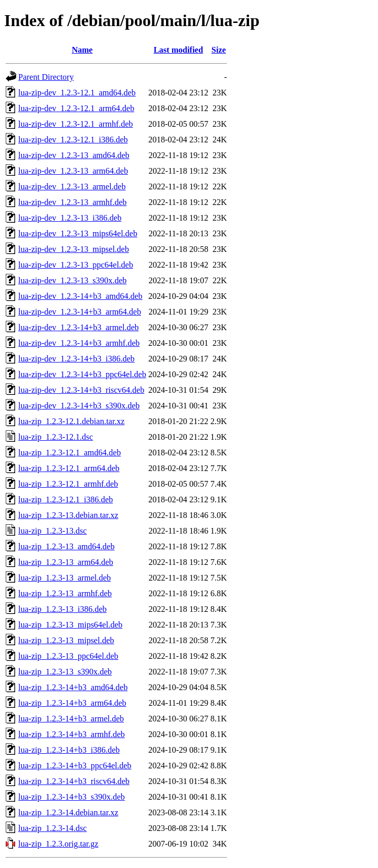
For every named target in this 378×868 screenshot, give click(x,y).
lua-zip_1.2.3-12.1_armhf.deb (68, 484)
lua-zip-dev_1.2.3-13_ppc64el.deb (76, 265)
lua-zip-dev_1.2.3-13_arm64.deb (73, 171)
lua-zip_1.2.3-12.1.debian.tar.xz (72, 421)
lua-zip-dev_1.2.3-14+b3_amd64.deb (80, 296)
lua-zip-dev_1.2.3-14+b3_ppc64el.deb (82, 374)
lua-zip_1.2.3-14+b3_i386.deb (69, 750)
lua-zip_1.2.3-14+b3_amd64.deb (73, 687)
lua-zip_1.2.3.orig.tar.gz (58, 844)
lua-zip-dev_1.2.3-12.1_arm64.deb (76, 108)
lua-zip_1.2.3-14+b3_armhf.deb (72, 734)
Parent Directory (46, 77)
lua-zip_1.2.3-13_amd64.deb (66, 546)
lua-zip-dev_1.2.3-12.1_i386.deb (73, 140)
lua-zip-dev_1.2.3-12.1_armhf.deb (75, 124)
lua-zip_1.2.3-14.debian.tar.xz (68, 812)
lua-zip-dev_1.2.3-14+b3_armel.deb (79, 327)
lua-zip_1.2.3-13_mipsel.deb (66, 640)
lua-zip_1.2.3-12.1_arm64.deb (69, 468)
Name (82, 50)
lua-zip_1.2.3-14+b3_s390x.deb (72, 797)
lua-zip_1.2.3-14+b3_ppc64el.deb (75, 765)
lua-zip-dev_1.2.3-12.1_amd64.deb (77, 93)
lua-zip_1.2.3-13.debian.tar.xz (68, 515)
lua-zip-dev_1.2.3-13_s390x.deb (73, 280)
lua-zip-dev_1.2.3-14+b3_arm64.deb (80, 312)
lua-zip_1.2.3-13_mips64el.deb (70, 625)
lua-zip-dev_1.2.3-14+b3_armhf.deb (79, 343)
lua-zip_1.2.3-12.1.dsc (56, 437)
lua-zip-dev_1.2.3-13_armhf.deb (72, 202)
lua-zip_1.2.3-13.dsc (52, 531)
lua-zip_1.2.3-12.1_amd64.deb (69, 453)
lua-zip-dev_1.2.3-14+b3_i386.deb (76, 359)
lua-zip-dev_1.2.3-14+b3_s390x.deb (79, 406)
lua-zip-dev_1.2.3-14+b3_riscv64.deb (81, 390)
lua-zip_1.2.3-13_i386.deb (62, 609)
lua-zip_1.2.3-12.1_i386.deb (66, 499)
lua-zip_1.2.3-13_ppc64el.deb (68, 656)
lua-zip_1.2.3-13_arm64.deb (66, 562)
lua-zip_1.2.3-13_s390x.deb (65, 672)
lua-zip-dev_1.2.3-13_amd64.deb (74, 155)
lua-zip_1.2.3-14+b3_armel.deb (71, 719)
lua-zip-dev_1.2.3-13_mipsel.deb (74, 249)
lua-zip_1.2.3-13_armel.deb (64, 578)
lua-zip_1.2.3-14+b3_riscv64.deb (74, 781)
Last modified (178, 50)
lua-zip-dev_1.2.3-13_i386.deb (70, 218)
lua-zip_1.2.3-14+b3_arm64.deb (72, 703)
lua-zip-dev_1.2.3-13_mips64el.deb (78, 233)
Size (219, 50)
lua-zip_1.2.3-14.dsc (52, 828)
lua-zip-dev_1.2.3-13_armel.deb (72, 186)
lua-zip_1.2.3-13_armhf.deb (65, 593)
